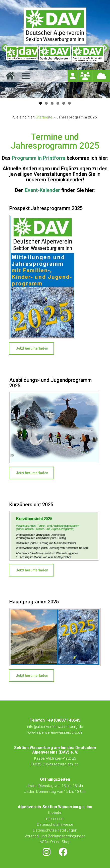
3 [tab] (52, 103)
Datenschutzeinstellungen (55, 830)
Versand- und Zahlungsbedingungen (55, 836)
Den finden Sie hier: (55, 190)
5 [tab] (64, 103)
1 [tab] (41, 103)
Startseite (44, 117)
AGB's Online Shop (55, 842)
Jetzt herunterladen (32, 348)
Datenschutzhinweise (55, 824)
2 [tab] (46, 103)
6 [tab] (69, 103)
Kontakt (55, 813)
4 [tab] (58, 103)
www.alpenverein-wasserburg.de (55, 732)
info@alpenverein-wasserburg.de (55, 727)
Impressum (55, 819)
